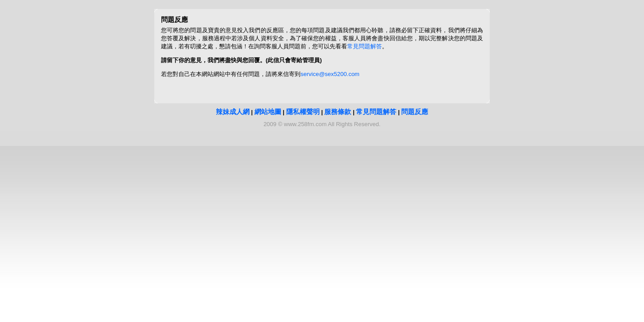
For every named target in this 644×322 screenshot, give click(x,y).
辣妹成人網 (233, 112)
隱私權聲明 (303, 112)
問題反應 (415, 112)
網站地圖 (268, 112)
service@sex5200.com (330, 74)
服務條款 (338, 112)
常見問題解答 (364, 46)
